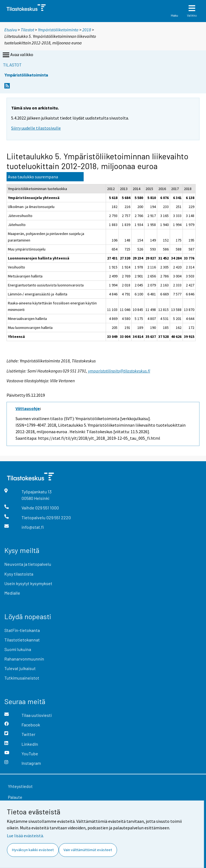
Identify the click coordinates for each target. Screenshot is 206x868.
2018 (87, 30)
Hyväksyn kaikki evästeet (33, 850)
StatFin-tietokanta (22, 630)
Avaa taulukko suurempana (33, 177)
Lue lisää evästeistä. (25, 836)
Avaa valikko (17, 55)
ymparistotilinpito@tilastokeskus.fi (119, 371)
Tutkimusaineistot (22, 678)
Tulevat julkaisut (20, 668)
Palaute (15, 797)
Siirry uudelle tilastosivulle (36, 128)
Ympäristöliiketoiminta (58, 30)
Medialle (12, 593)
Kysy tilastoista (19, 574)
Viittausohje (28, 408)
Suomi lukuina (18, 649)
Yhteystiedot (20, 786)
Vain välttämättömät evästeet (88, 850)
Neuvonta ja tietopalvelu (28, 564)
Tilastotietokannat (22, 640)
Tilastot (27, 30)
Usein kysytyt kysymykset (28, 583)
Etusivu (11, 30)
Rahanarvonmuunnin (24, 659)
